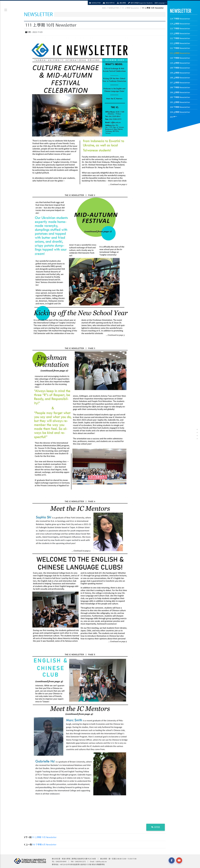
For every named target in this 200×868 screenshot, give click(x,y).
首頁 (104, 8)
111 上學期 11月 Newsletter (44, 837)
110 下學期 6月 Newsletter (44, 845)
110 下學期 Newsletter (180, 58)
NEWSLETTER (114, 8)
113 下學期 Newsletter (180, 28)
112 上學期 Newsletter (180, 43)
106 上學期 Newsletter (180, 92)
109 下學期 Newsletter (180, 68)
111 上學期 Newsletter (180, 53)
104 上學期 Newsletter (180, 112)
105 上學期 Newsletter (180, 102)
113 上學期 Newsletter (180, 33)
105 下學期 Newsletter (180, 97)
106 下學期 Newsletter (180, 87)
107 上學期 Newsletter (180, 82)
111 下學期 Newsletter (180, 48)
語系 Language (160, 3)
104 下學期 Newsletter (180, 107)
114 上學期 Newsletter (180, 24)
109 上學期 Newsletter (180, 73)
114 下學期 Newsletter (180, 19)
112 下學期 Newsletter (180, 38)
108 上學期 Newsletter (180, 78)
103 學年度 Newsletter (180, 117)
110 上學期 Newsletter (180, 63)
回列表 (156, 827)
